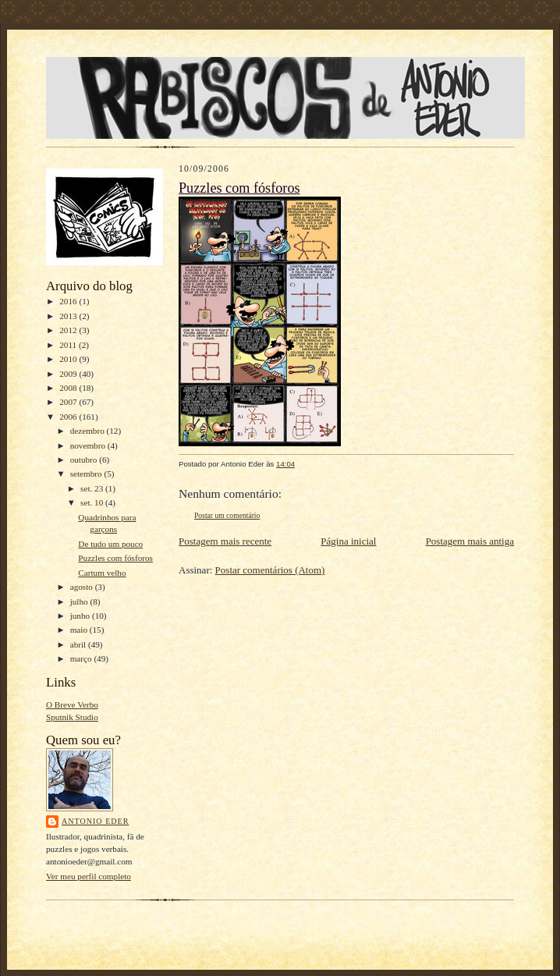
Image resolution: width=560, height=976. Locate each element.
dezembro (89, 431)
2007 (69, 402)
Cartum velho (102, 573)
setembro (87, 474)
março (82, 658)
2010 (69, 359)
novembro (89, 445)
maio (80, 630)
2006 (69, 417)
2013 (69, 316)
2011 (69, 345)
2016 (69, 301)
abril (79, 644)
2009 (69, 374)
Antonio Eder (95, 821)
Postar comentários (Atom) (270, 570)
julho (80, 602)
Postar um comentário (227, 515)
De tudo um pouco (110, 544)
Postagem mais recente (225, 541)
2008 (69, 388)
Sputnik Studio (72, 717)
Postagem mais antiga (470, 541)
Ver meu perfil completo (89, 876)
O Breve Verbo (72, 704)
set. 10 (93, 502)
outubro (85, 460)
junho (81, 616)
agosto (83, 587)
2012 (69, 330)
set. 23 (93, 488)
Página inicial (348, 541)
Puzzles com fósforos (115, 558)
